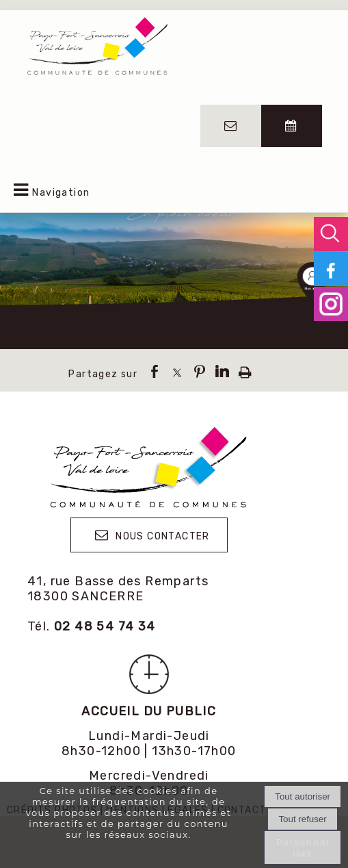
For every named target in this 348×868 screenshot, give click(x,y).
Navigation (61, 193)
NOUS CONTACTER (163, 536)
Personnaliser (303, 847)
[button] (331, 234)
